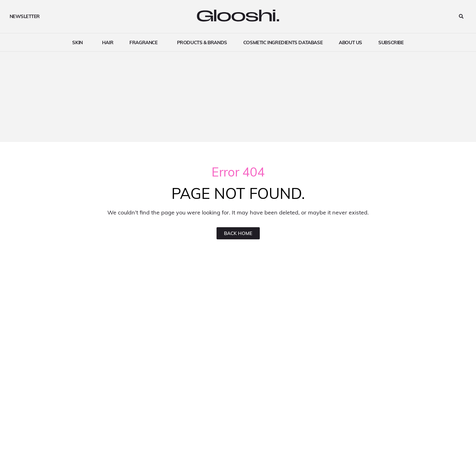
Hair (108, 42)
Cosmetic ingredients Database (283, 42)
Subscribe (391, 42)
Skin (79, 42)
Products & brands (202, 42)
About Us (350, 42)
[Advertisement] (238, 98)
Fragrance (145, 42)
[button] (461, 17)
